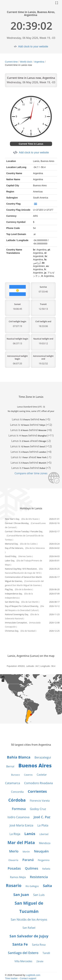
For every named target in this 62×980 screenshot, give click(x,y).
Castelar (42, 775)
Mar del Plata (21, 842)
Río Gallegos (32, 886)
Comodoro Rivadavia (39, 783)
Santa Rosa (39, 945)
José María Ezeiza (21, 825)
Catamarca (13, 783)
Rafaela (46, 869)
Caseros (28, 775)
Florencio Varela (40, 801)
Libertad (44, 834)
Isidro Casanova (18, 817)
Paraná (28, 860)
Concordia (17, 792)
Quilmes (32, 868)
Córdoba (17, 800)
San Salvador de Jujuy (29, 936)
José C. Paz (42, 817)
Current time (11, 62)
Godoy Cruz (38, 809)
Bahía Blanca (19, 757)
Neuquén (41, 851)
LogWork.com (33, 975)
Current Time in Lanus (31, 144)
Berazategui (43, 757)
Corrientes (37, 791)
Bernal (10, 766)
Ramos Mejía (18, 877)
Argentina (39, 62)
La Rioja (15, 834)
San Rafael (29, 928)
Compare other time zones (31, 473)
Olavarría (13, 860)
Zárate (40, 961)
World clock (26, 62)
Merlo (14, 851)
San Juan (21, 894)
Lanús (30, 834)
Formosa (19, 809)
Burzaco (15, 775)
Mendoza (45, 843)
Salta (47, 886)
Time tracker (11, 978)
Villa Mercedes (23, 961)
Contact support (28, 978)
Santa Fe (20, 944)
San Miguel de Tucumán (29, 907)
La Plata (43, 825)
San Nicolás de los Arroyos (29, 919)
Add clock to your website (33, 46)
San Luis (39, 895)
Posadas (14, 868)
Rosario (14, 885)
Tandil (46, 953)
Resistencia (39, 877)
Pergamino (44, 860)
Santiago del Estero (23, 953)
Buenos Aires (35, 765)
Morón (26, 852)
